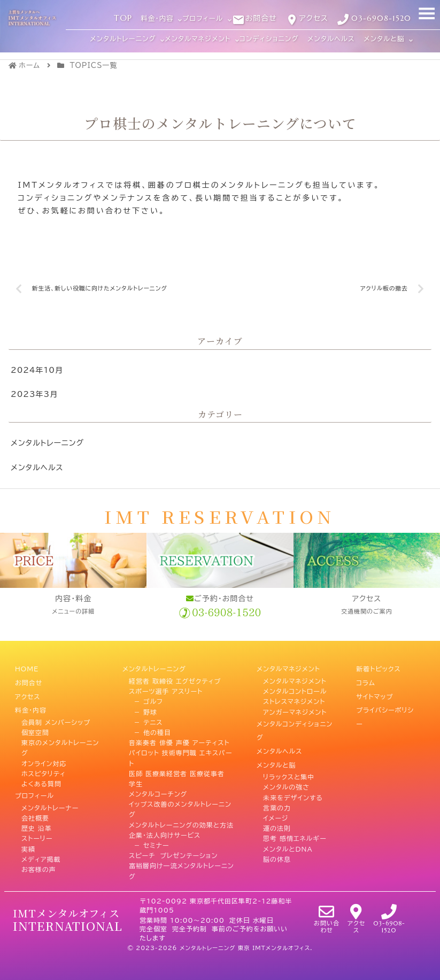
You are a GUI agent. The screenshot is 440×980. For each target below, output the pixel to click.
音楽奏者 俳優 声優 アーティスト (179, 740)
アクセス (28, 688)
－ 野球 (143, 709)
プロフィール (34, 780)
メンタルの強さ (286, 770)
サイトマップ (375, 688)
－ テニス (146, 719)
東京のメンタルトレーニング (60, 734)
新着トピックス (378, 668)
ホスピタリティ (44, 760)
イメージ (276, 801)
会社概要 (35, 801)
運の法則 (277, 811)
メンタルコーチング (158, 791)
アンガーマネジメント (295, 709)
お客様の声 (39, 853)
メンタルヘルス (37, 468)
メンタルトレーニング (47, 443)
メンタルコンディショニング (295, 724)
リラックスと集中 (289, 760)
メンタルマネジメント (288, 668)
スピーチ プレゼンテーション (173, 853)
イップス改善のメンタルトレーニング (180, 806)
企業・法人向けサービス (165, 832)
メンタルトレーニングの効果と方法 (181, 822)
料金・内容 (31, 699)
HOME (27, 668)
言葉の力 (277, 791)
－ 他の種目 (150, 729)
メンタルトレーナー (50, 791)
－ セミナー (149, 842)
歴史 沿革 (37, 811)
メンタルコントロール (295, 688)
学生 (136, 780)
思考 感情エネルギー (295, 822)
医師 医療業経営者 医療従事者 (177, 770)
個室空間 (35, 719)
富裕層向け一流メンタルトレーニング (182, 868)
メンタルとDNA (288, 832)
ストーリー (37, 822)
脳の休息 (277, 842)
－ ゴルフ (146, 699)
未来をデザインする (293, 780)
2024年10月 (37, 371)
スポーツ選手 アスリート (166, 688)
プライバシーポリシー (385, 704)
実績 (28, 832)
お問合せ (29, 678)
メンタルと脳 (276, 750)
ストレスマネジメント (294, 699)
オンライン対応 (44, 750)
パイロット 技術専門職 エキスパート (181, 755)
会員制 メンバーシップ (56, 709)
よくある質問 (41, 770)
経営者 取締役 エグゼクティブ (175, 678)
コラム (366, 678)
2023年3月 (34, 395)
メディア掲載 (41, 842)
